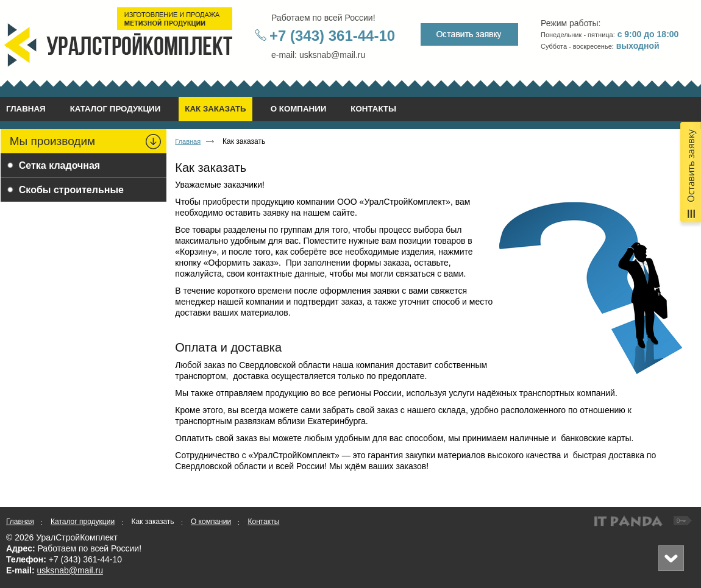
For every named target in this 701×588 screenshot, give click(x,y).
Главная (188, 141)
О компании (211, 522)
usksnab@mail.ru (70, 570)
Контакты (263, 522)
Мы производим (52, 141)
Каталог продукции (83, 522)
